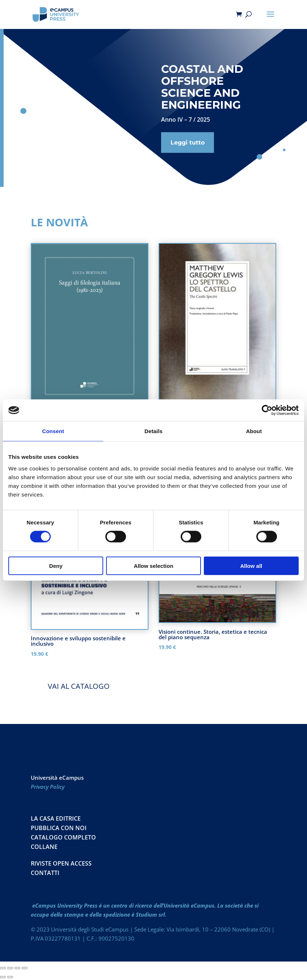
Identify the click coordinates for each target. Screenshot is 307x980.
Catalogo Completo (63, 837)
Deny (56, 566)
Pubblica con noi (59, 828)
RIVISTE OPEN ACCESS (61, 863)
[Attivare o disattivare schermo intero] (10, 968)
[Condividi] (17, 968)
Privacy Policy (48, 787)
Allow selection (153, 566)
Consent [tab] (53, 431)
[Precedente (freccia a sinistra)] (3, 977)
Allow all (251, 566)
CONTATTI (45, 873)
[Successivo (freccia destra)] (10, 977)
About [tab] (254, 431)
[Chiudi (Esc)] (25, 968)
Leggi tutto (188, 143)
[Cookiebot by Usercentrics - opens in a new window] (267, 410)
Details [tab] (153, 431)
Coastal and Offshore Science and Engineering (202, 87)
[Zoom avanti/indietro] (3, 968)
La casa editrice (56, 818)
